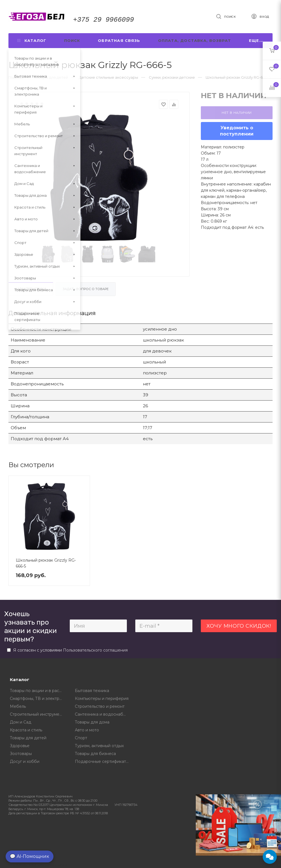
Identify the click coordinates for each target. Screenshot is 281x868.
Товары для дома (92, 722)
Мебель (18, 706)
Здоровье (20, 746)
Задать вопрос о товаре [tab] (86, 289)
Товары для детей (28, 738)
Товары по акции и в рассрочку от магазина (38, 691)
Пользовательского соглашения (95, 650)
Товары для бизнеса (95, 754)
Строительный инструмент (37, 714)
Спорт (81, 738)
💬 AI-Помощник (30, 856)
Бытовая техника (92, 691)
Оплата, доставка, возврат (195, 40)
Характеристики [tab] (31, 289)
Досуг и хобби (25, 761)
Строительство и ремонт (100, 706)
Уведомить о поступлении (237, 131)
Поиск (72, 40)
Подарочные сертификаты (102, 761)
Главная (16, 77)
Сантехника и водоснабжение (103, 714)
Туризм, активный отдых (99, 746)
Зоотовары (21, 754)
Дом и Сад (21, 722)
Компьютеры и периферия (102, 699)
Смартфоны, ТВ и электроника (38, 699)
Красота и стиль (26, 730)
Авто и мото (87, 730)
